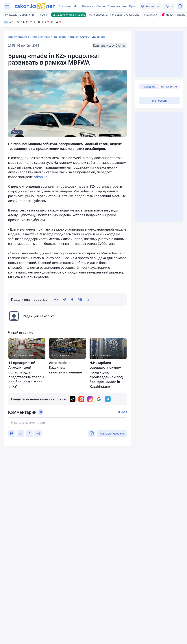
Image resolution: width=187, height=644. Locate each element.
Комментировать (112, 433)
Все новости (60, 37)
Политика (65, 6)
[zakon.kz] (35, 6)
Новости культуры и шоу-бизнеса (88, 37)
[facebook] (72, 300)
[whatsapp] (56, 300)
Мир (76, 6)
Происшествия (117, 6)
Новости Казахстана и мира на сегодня (29, 37)
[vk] (80, 300)
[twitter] (88, 300)
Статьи (101, 6)
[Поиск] (180, 6)
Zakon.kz (40, 177)
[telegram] (64, 300)
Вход (124, 412)
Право (133, 6)
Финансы (88, 6)
